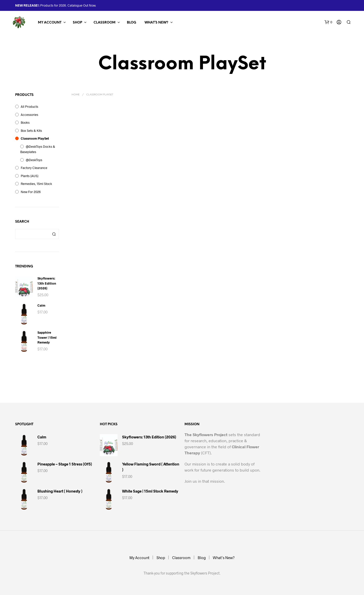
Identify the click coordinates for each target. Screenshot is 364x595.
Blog (132, 23)
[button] (328, 22)
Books (25, 122)
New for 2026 (31, 192)
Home (76, 95)
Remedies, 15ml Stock (36, 184)
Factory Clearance (34, 168)
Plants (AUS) (30, 176)
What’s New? (156, 23)
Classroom (105, 23)
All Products (29, 107)
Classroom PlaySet (35, 138)
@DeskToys (34, 160)
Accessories (29, 115)
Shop (77, 23)
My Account (50, 23)
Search (54, 234)
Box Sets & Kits (31, 131)
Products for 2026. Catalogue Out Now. (68, 5)
